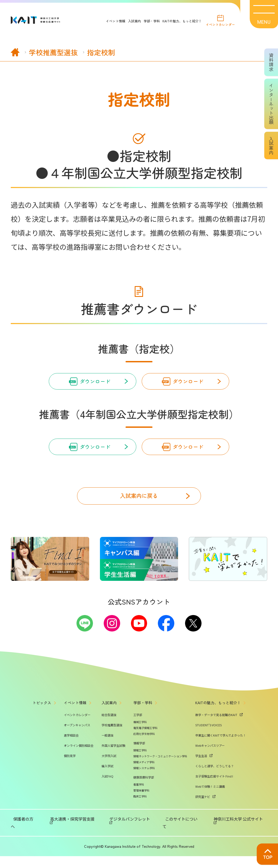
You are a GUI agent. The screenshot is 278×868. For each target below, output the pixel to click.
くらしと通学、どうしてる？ (215, 785)
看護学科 (139, 804)
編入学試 (107, 785)
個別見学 (70, 775)
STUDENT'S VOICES (208, 744)
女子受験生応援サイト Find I (214, 796)
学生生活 (201, 775)
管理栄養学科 (141, 810)
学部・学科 (147, 21)
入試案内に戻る (139, 508)
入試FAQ (107, 796)
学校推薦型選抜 (112, 744)
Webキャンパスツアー (210, 765)
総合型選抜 (109, 734)
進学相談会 (71, 755)
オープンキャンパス (77, 744)
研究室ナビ (203, 816)
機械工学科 (140, 741)
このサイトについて (178, 838)
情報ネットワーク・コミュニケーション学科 (160, 775)
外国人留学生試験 (113, 765)
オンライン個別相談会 (79, 765)
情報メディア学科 (144, 781)
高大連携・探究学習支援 (75, 838)
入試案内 (130, 21)
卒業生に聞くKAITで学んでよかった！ (221, 755)
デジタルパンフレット (128, 838)
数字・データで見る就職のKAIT (216, 734)
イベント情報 (111, 21)
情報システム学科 (144, 787)
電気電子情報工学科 (145, 747)
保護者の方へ (35, 838)
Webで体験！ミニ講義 (210, 806)
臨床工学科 (140, 816)
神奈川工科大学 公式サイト (226, 838)
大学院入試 (109, 775)
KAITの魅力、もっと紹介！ (177, 21)
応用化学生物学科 (144, 753)
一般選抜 (107, 755)
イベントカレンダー (218, 25)
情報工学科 (140, 770)
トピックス (42, 722)
